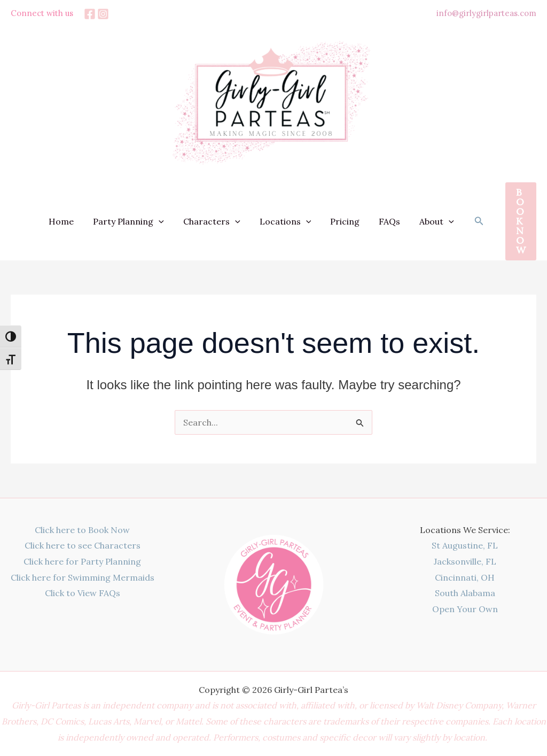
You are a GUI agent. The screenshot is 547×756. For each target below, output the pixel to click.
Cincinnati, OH (465, 577)
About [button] (438, 221)
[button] (170, 221)
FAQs (393, 221)
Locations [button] (293, 221)
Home (75, 221)
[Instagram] (103, 14)
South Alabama (465, 593)
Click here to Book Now (82, 530)
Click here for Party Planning (82, 561)
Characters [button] (221, 221)
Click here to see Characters (83, 545)
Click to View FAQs (83, 593)
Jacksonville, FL (465, 561)
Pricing (350, 221)
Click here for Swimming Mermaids (83, 577)
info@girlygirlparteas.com (486, 13)
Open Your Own (465, 609)
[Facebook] (90, 14)
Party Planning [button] (140, 221)
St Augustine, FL (465, 545)
